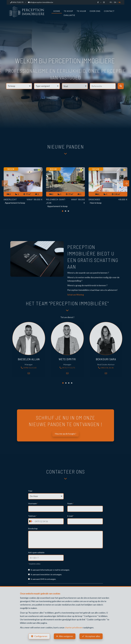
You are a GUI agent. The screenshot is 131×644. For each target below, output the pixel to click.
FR (111, 2)
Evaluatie (69, 15)
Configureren (41, 636)
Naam (70, 503)
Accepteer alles (93, 636)
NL (120, 2)
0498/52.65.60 (29, 368)
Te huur (81, 11)
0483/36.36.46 (106, 368)
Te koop (68, 11)
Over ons (95, 11)
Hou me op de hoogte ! (65, 434)
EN (115, 2)
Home (57, 11)
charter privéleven (74, 627)
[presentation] (5, 183)
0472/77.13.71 (67, 368)
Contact (109, 11)
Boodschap (33, 528)
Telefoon (32, 516)
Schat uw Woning (76, 295)
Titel (30, 491)
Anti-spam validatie (36, 552)
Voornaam (33, 503)
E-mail (71, 516)
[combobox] (31, 521)
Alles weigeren (66, 636)
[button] (75, 86)
